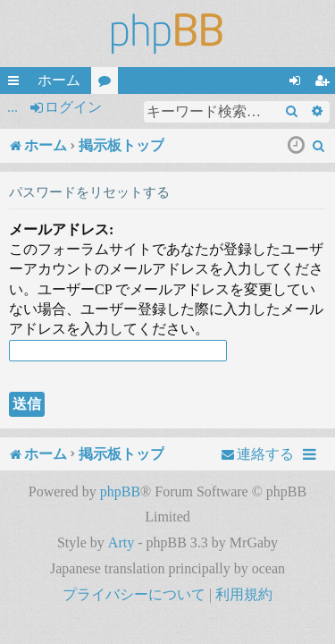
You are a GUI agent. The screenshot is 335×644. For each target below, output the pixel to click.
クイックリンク (17, 83)
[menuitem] (319, 146)
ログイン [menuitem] (298, 83)
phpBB (120, 491)
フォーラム (108, 83)
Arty (121, 542)
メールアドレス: (61, 229)
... (13, 107)
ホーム (59, 80)
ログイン (73, 107)
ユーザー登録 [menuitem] (325, 83)
